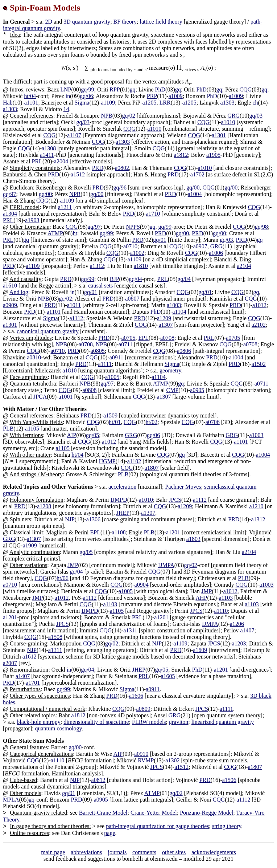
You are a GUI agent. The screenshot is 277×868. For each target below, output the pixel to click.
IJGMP (107, 461)
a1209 (164, 318)
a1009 (176, 96)
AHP (201, 598)
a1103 (226, 598)
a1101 (31, 103)
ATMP (55, 233)
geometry (170, 370)
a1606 (136, 696)
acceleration (122, 487)
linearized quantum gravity (223, 722)
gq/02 (128, 116)
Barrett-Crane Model (103, 813)
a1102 (134, 461)
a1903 (32, 220)
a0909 (10, 305)
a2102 (259, 325)
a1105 (32, 429)
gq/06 (86, 96)
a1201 (173, 532)
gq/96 (120, 188)
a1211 (65, 207)
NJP (70, 519)
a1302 (172, 760)
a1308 (49, 148)
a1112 (77, 318)
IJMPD (119, 500)
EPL (144, 338)
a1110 (221, 611)
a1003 (174, 305)
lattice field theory (161, 22)
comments (144, 852)
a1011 (74, 305)
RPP (115, 89)
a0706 (213, 422)
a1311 (130, 630)
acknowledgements (214, 852)
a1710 (153, 214)
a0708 (167, 338)
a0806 (184, 351)
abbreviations (86, 852)
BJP (115, 279)
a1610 (10, 286)
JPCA (40, 397)
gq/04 (135, 279)
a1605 (168, 676)
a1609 (200, 650)
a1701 (33, 683)
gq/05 (92, 435)
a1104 (179, 312)
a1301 (219, 135)
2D (49, 22)
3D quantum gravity (87, 22)
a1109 (108, 103)
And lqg (19, 292)
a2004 (61, 161)
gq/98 (261, 227)
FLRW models (149, 722)
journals (117, 852)
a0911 (117, 357)
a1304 (10, 214)
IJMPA (166, 565)
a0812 (98, 780)
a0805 (98, 351)
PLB (8, 429)
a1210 (256, 506)
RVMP (146, 760)
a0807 (132, 299)
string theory (227, 826)
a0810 (34, 357)
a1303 (228, 103)
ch (255, 103)
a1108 (119, 532)
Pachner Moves (183, 487)
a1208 (44, 506)
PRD (98, 168)
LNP (66, 89)
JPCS (175, 500)
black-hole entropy (38, 722)
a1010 (228, 122)
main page (53, 852)
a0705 (128, 338)
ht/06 (63, 578)
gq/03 (256, 116)
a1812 (181, 155)
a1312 (97, 266)
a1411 (47, 155)
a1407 (247, 630)
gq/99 (87, 89)
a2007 (10, 663)
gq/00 (193, 188)
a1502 (259, 364)
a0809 (143, 709)
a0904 (142, 585)
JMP (73, 565)
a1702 (197, 174)
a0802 (122, 168)
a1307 (166, 325)
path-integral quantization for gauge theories (157, 826)
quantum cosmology (58, 728)
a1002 (137, 253)
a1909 (30, 545)
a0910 (141, 754)
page (109, 833)
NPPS (133, 227)
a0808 (89, 390)
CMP (172, 390)
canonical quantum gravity (48, 331)
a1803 (193, 539)
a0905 (197, 390)
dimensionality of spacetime (96, 722)
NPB (107, 116)
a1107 (74, 135)
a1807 (152, 468)
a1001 (65, 397)
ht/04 (30, 96)
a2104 (244, 266)
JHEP (123, 513)
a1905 (213, 155)
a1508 (55, 637)
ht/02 (151, 422)
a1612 (30, 657)
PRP (152, 96)
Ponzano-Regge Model (206, 813)
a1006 (216, 253)
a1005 (112, 377)
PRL (37, 161)
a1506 (229, 780)
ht (75, 233)
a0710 (130, 246)
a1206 (237, 624)
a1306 (93, 519)
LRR (165, 103)
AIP (71, 435)
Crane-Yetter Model (154, 813)
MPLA (11, 800)
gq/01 (160, 240)
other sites (174, 852)
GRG (233, 116)
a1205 (149, 103)
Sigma (82, 103)
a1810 (141, 266)
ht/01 (115, 422)
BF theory (125, 22)
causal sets (100, 286)
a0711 (126, 344)
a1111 (105, 364)
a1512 (78, 174)
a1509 (110, 415)
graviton (179, 722)
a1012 (259, 305)
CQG (245, 89)
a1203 (239, 643)
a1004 (195, 194)
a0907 (200, 246)
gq (132, 89)
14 (66, 109)
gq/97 (9, 194)
